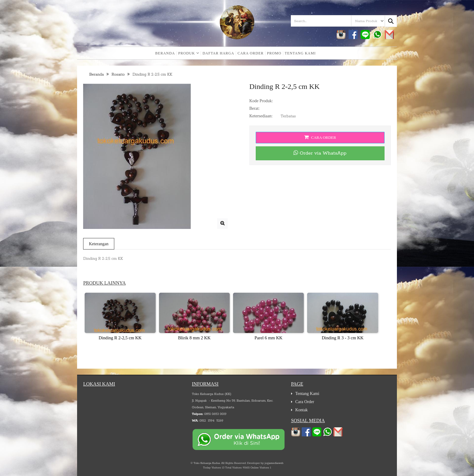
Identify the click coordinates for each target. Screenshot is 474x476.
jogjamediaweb (274, 463)
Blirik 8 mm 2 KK (194, 338)
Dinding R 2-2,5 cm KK (120, 338)
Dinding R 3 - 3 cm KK (343, 338)
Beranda (165, 53)
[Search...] (391, 21)
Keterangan (99, 244)
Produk (189, 53)
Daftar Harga (218, 53)
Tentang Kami (300, 53)
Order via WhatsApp (320, 153)
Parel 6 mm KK (268, 338)
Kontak (302, 410)
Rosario (118, 75)
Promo (274, 53)
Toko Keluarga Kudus (207, 463)
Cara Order (251, 53)
